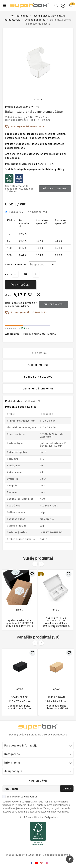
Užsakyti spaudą (55, 189)
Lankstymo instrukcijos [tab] (38, 389)
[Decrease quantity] (15, 274)
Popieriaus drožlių (16, 164)
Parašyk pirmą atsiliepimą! (40, 334)
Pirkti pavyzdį (54, 304)
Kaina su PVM (16, 212)
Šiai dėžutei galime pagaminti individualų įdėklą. (35, 169)
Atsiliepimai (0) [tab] (38, 365)
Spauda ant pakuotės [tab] (38, 377)
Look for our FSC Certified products (39, 817)
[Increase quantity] (36, 274)
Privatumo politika (28, 797)
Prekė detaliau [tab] (38, 353)
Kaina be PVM (39, 212)
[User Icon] (63, 6)
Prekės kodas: (14, 401)
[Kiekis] (25, 274)
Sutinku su (20, 797)
